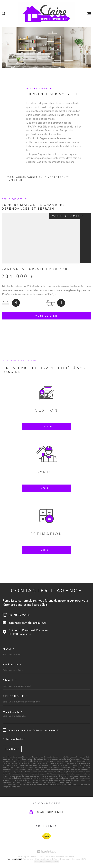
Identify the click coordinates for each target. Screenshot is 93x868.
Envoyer (12, 749)
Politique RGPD (79, 859)
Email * (10, 680)
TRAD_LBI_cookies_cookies (46, 861)
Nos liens (66, 859)
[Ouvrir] (4, 14)
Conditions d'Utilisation (77, 784)
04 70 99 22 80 (19, 615)
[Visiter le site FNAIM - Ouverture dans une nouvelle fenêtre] (47, 836)
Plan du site (28, 859)
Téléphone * (15, 696)
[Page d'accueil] (47, 14)
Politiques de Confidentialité (49, 784)
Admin (57, 859)
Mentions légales (43, 859)
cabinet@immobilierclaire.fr (28, 623)
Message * (13, 712)
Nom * (9, 649)
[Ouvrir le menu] (89, 14)
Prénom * (12, 665)
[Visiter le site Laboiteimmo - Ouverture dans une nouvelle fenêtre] (46, 852)
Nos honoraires (14, 859)
